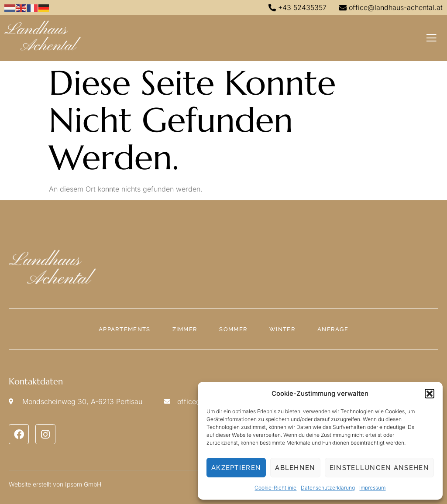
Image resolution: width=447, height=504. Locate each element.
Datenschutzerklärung (328, 488)
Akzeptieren (236, 468)
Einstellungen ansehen (379, 468)
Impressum (372, 488)
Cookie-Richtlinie (275, 488)
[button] (430, 394)
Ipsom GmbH (83, 484)
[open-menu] (432, 38)
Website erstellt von (36, 484)
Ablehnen (295, 468)
